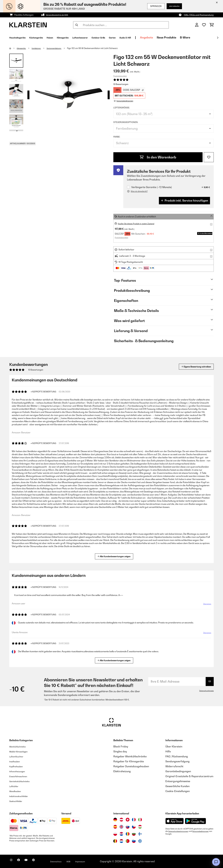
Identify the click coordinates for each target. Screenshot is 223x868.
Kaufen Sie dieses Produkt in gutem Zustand (140, 223)
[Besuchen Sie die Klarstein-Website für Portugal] (128, 841)
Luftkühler (15, 786)
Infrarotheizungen (20, 771)
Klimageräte (23, 48)
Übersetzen (205, 605)
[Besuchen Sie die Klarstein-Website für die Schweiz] (128, 820)
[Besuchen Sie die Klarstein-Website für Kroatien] (121, 834)
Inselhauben (16, 761)
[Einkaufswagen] (212, 25)
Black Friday (121, 746)
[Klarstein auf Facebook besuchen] (22, 862)
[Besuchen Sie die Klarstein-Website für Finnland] (140, 834)
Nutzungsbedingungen (175, 834)
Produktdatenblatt (120, 76)
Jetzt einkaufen (171, 6)
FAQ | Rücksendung (177, 756)
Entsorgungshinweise (178, 781)
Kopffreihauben (18, 766)
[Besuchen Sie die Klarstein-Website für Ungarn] (140, 827)
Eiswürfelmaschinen (21, 776)
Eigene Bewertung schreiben (190, 367)
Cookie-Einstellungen (178, 791)
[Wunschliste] (204, 25)
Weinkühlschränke (20, 746)
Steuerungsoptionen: (126, 122)
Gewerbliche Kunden (177, 786)
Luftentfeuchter (18, 756)
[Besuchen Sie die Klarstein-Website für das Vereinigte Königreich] (121, 827)
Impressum (96, 861)
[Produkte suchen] (121, 25)
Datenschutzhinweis (205, 691)
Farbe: (117, 137)
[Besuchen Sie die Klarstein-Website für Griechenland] (140, 841)
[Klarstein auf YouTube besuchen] (32, 862)
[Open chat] (216, 862)
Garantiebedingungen (178, 771)
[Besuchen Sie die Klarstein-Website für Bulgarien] (134, 834)
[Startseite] (13, 48)
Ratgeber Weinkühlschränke (130, 756)
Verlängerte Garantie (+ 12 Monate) (152, 187)
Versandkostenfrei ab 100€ (60, 15)
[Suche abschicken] (77, 25)
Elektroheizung (122, 771)
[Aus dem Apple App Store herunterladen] (175, 821)
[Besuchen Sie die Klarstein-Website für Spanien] (115, 827)
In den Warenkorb (158, 157)
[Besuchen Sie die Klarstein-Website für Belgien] (115, 841)
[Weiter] (218, 38)
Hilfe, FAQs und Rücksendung (199, 15)
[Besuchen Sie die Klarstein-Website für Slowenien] (134, 841)
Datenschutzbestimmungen (180, 831)
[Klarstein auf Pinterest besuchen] (42, 862)
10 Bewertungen (121, 84)
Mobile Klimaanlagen (22, 751)
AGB (82, 861)
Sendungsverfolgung (177, 761)
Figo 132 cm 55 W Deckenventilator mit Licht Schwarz (102, 48)
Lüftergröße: (122, 108)
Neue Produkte (203, 37)
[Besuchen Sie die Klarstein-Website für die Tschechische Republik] (134, 827)
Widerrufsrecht (174, 766)
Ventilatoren (41, 48)
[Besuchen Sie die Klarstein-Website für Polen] (115, 834)
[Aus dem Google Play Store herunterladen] (196, 821)
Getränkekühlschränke (23, 781)
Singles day (120, 751)
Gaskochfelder (18, 801)
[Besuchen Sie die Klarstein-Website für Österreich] (121, 820)
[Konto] (197, 25)
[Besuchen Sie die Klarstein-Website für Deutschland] (115, 820)
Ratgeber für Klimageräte (129, 761)
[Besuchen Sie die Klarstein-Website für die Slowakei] (128, 827)
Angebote (183, 37)
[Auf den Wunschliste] (209, 157)
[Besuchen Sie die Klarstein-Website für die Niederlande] (121, 841)
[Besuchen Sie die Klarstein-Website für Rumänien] (128, 834)
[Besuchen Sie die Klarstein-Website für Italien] (140, 820)
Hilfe (168, 751)
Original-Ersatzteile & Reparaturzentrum (189, 776)
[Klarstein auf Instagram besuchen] (12, 862)
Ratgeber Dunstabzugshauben (131, 766)
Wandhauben (17, 791)
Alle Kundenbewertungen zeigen (115, 556)
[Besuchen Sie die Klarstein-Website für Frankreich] (134, 820)
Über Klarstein (174, 746)
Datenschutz (67, 861)
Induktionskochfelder (22, 796)
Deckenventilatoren (62, 48)
